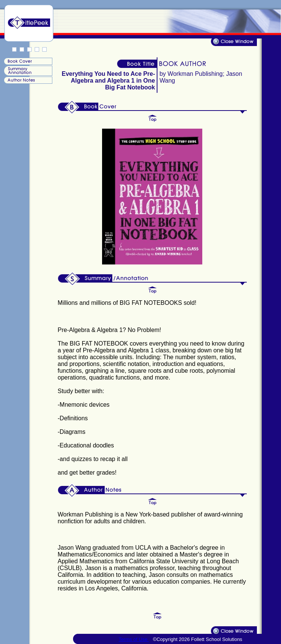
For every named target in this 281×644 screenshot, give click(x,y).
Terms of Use (134, 639)
